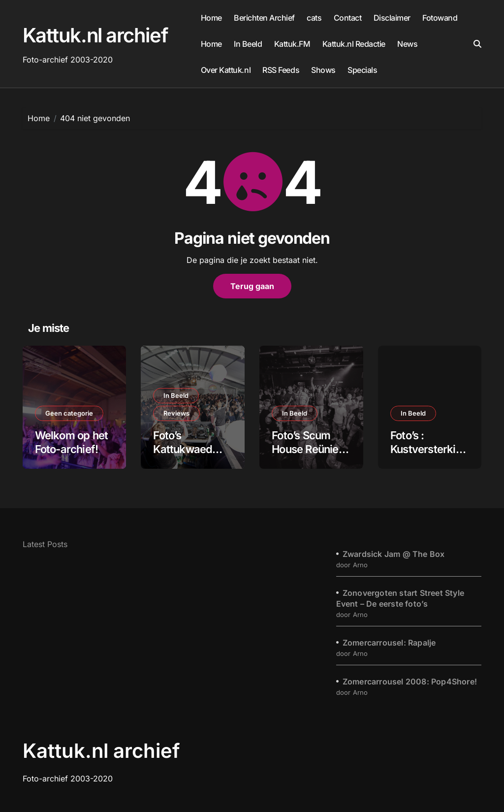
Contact (348, 18)
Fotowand (440, 18)
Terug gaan (252, 286)
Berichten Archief (264, 18)
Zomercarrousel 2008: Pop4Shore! (410, 682)
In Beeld (248, 44)
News (407, 44)
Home (211, 18)
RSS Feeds (281, 70)
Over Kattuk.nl (226, 70)
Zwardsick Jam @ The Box (394, 554)
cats (314, 18)
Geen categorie (69, 413)
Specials (362, 70)
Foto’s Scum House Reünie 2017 (305, 449)
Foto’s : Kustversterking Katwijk (429, 449)
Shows (323, 70)
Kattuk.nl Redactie (354, 44)
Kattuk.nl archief (95, 35)
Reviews (176, 413)
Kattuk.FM (292, 44)
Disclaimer (392, 18)
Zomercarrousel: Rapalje (389, 643)
